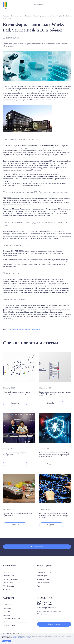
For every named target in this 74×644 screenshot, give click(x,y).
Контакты (7, 615)
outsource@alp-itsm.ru (47, 608)
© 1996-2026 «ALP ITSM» (13, 633)
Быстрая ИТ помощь (11, 579)
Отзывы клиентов (44, 583)
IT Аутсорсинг (45, 566)
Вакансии (7, 611)
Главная (6, 16)
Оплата (40, 586)
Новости (28, 16)
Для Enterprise (42, 576)
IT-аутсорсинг (25, 329)
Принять (7, 641)
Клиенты (36, 329)
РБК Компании (9, 586)
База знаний (9, 566)
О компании (7, 605)
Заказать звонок (54, 624)
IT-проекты (14, 329)
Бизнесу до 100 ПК (44, 572)
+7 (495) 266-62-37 (37, 4)
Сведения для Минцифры (13, 618)
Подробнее (15, 403)
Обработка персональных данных (16, 622)
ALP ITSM (8, 598)
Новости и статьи (17, 16)
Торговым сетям (43, 579)
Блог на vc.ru (8, 583)
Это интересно (8, 576)
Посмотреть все (37, 547)
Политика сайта (9, 625)
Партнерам (7, 608)
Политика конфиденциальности (21, 637)
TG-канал (7, 590)
